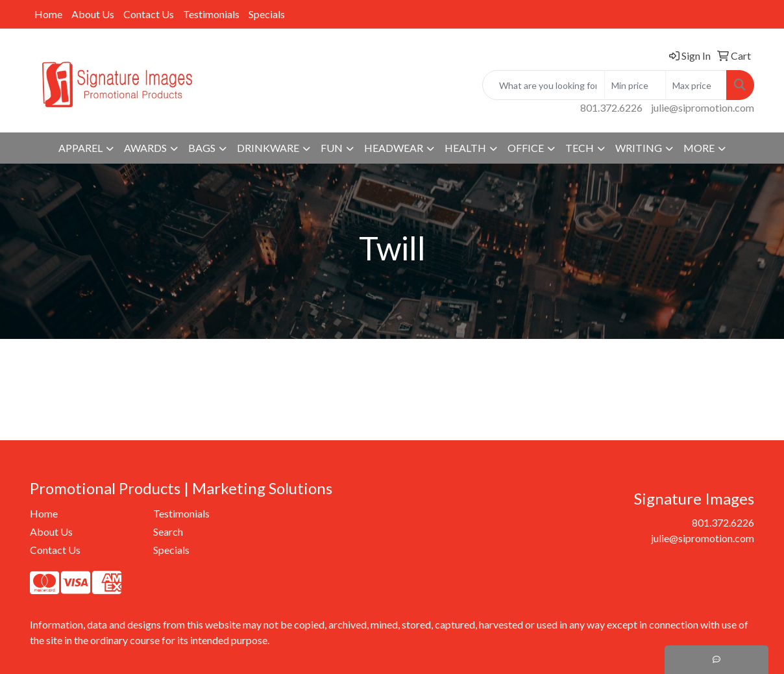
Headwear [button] (394, 148)
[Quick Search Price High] (696, 85)
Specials (267, 14)
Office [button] (526, 148)
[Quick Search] (544, 85)
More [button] (699, 148)
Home (48, 14)
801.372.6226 (611, 107)
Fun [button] (332, 148)
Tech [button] (580, 148)
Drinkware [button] (268, 148)
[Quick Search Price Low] (635, 85)
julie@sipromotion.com (703, 107)
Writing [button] (639, 148)
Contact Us (149, 14)
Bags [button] (202, 148)
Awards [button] (145, 148)
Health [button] (465, 148)
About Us (93, 14)
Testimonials (211, 14)
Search (168, 531)
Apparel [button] (80, 148)
